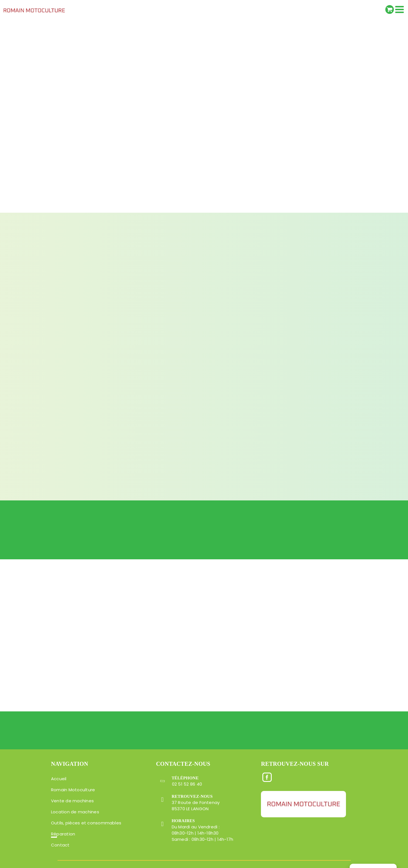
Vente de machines (72, 801)
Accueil (59, 779)
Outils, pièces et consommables (86, 823)
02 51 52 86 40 (187, 784)
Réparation (63, 834)
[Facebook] (267, 777)
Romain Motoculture (73, 790)
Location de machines (75, 812)
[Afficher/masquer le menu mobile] (400, 9)
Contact (60, 845)
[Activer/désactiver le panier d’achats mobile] (390, 9)
